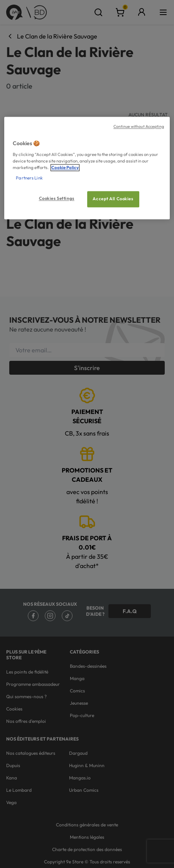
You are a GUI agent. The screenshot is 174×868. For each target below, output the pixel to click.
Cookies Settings (57, 198)
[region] (87, 168)
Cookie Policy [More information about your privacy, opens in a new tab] (65, 168)
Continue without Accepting (139, 127)
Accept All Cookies (113, 199)
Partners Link (29, 178)
